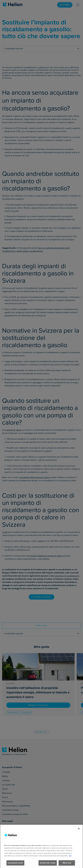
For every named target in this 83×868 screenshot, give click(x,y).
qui (70, 858)
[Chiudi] (79, 831)
